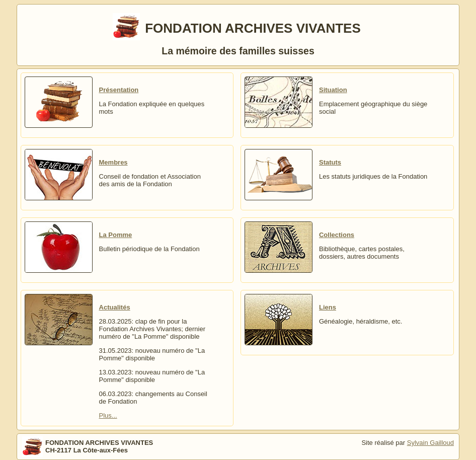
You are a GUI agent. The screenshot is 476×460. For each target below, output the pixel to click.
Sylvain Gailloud (430, 443)
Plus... (108, 415)
